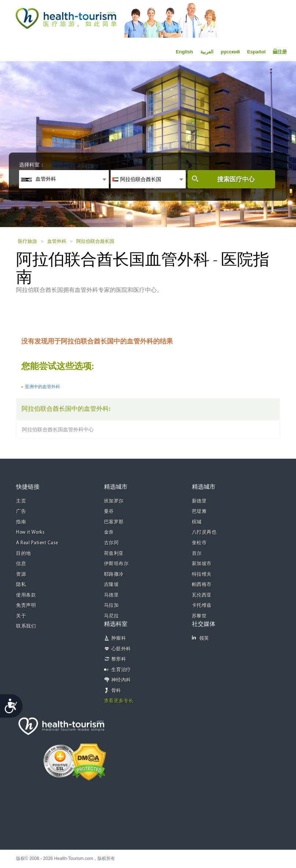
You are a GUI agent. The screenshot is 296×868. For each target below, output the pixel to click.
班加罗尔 (114, 501)
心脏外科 (121, 649)
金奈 (109, 532)
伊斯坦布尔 (116, 564)
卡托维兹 (202, 606)
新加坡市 (202, 564)
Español (256, 52)
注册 (280, 52)
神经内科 (121, 680)
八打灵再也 (204, 532)
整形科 (119, 659)
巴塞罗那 (114, 522)
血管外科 (57, 241)
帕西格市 (202, 585)
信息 (21, 564)
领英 (201, 638)
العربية (207, 52)
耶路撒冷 (114, 574)
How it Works (30, 532)
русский (230, 52)
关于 (21, 616)
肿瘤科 (119, 638)
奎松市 (199, 543)
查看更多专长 (119, 701)
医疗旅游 (27, 241)
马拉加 (112, 606)
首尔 (197, 554)
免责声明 (26, 606)
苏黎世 (199, 616)
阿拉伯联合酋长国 (95, 241)
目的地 (24, 554)
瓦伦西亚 (202, 595)
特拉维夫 (202, 574)
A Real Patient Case (37, 543)
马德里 (112, 595)
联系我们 (26, 626)
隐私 (21, 585)
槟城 (197, 522)
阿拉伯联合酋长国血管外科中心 (58, 429)
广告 (21, 512)
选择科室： (32, 165)
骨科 (116, 691)
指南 (21, 522)
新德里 (199, 501)
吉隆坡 (112, 585)
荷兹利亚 (114, 554)
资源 (21, 574)
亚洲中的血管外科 (42, 387)
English (184, 52)
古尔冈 (112, 543)
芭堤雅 (199, 512)
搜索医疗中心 (236, 179)
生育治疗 (121, 670)
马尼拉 (112, 616)
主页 (21, 501)
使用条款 (26, 595)
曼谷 (109, 512)
